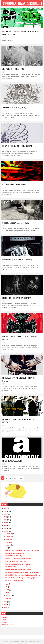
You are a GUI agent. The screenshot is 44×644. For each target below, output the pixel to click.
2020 (6, 514)
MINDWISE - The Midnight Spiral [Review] (17, 146)
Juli (7, 548)
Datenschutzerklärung (8, 624)
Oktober (8, 539)
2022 (6, 508)
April (7, 590)
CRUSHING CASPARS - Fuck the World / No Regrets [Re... (23, 572)
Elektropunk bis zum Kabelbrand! (15, 184)
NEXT (21, 478)
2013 (6, 602)
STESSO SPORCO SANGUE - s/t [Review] (16, 223)
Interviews (5, 617)
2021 (6, 511)
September (9, 542)
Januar (8, 598)
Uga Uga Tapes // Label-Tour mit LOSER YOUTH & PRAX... (23, 550)
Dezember (9, 534)
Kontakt (4, 620)
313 (15, 478)
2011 (5, 607)
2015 (6, 528)
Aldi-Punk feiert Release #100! (14, 69)
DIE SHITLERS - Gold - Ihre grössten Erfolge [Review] (22, 578)
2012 (6, 605)
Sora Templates (14, 641)
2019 (6, 517)
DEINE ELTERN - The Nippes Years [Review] (17, 298)
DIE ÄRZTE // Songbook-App (12, 461)
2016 (6, 525)
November (9, 536)
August (8, 545)
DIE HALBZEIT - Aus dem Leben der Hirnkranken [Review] (23, 575)
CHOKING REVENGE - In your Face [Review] (17, 259)
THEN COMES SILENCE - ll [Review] (14, 107)
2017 (6, 522)
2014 (6, 531)
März (7, 592)
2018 (6, 520)
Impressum (5, 622)
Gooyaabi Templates (36, 641)
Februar (8, 595)
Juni (7, 584)
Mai (7, 587)
